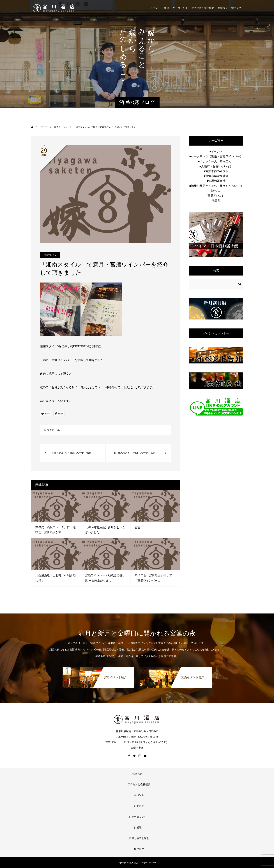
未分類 (216, 200)
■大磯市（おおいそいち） (216, 166)
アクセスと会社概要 (203, 8)
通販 (167, 8)
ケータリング (180, 8)
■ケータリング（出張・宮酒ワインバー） (216, 156)
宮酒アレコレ (50, 255)
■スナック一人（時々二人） (216, 161)
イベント (155, 8)
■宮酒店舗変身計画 (216, 176)
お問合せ (223, 8)
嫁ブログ (236, 8)
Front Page (137, 774)
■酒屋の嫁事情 (216, 181)
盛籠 (137, 527)
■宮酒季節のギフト (216, 171)
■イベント (216, 152)
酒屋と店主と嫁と (139, 838)
